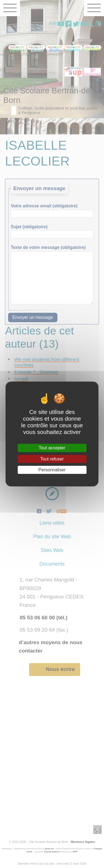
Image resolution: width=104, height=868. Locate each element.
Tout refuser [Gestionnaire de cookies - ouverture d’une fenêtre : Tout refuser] (52, 459)
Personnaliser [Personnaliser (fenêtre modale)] (52, 470)
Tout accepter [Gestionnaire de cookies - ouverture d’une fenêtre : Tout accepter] (52, 448)
